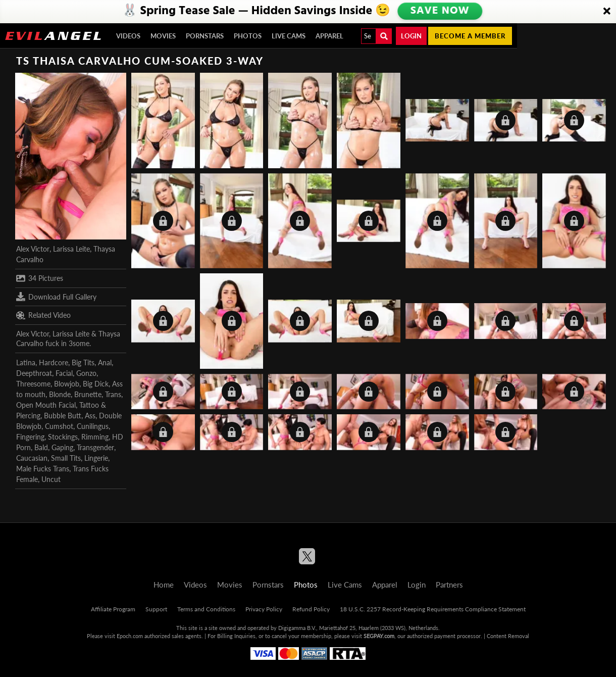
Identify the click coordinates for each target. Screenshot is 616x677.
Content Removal (508, 636)
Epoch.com (130, 636)
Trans (113, 394)
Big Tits (83, 362)
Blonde (60, 394)
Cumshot (59, 426)
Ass (90, 416)
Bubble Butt (63, 416)
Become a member (470, 36)
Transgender (95, 447)
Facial (64, 373)
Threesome (33, 384)
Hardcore (54, 362)
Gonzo (86, 373)
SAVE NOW (440, 11)
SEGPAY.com (379, 636)
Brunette (88, 394)
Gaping (62, 447)
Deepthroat (34, 373)
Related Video (43, 315)
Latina (26, 362)
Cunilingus (93, 426)
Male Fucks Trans (43, 469)
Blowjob (67, 384)
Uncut (51, 479)
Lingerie (96, 458)
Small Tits (66, 458)
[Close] (607, 12)
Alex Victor (33, 249)
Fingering (30, 437)
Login (411, 36)
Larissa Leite (71, 249)
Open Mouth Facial (46, 405)
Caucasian (32, 458)
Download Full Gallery (56, 297)
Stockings (63, 437)
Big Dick (96, 384)
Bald (41, 447)
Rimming (95, 437)
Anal (105, 362)
